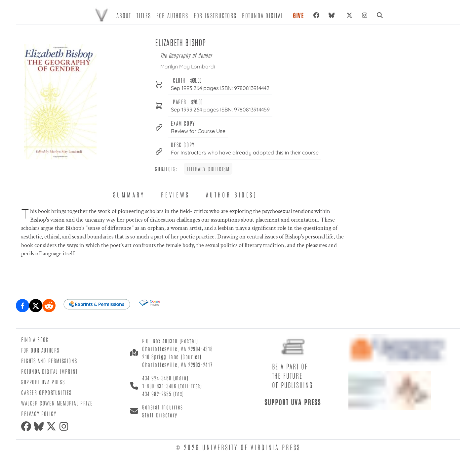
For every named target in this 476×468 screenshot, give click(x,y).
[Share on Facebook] (22, 306)
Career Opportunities (46, 392)
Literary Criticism (208, 169)
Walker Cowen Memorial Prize (57, 403)
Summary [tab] (129, 194)
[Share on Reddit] (49, 306)
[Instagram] (365, 15)
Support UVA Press (43, 382)
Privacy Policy (39, 413)
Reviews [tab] (176, 194)
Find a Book (35, 339)
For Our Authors (40, 350)
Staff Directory (160, 415)
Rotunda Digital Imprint (49, 371)
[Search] (380, 15)
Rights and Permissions (49, 361)
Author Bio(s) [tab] (232, 194)
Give (298, 15)
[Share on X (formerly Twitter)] (36, 306)
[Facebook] (316, 15)
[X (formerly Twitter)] (349, 15)
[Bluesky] (333, 15)
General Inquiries (162, 407)
